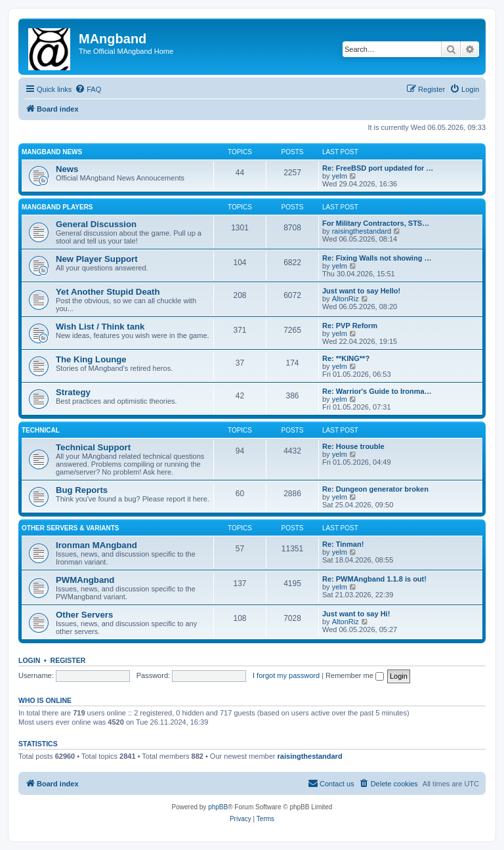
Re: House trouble (353, 446)
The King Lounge (91, 359)
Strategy (73, 392)
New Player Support (97, 259)
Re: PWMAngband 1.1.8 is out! (374, 579)
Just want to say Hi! (356, 614)
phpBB (218, 807)
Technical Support (93, 447)
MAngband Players (57, 207)
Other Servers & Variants (71, 528)
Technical (41, 430)
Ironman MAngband (96, 545)
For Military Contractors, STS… (376, 223)
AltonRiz (346, 299)
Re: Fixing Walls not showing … (377, 258)
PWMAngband (85, 580)
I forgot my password (286, 675)
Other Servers (84, 615)
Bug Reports (82, 490)
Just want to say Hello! (361, 291)
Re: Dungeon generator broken (375, 489)
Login (29, 660)
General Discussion (96, 224)
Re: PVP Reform (350, 326)
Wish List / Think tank (100, 327)
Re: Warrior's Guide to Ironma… (377, 391)
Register (68, 660)
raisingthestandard (362, 231)
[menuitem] (88, 89)
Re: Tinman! (343, 544)
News (67, 169)
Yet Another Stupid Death (108, 292)
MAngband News (52, 152)
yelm (340, 176)
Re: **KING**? (346, 358)
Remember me (355, 675)
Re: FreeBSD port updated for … (378, 168)
